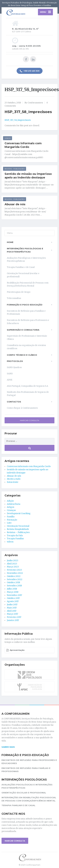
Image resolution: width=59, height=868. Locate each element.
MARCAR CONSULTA (15, 841)
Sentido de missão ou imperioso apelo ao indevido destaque (28, 176)
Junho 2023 (13, 561)
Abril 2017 (12, 611)
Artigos (11, 507)
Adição (10, 501)
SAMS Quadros (14, 367)
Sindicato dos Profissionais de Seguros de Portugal (28, 394)
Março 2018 (13, 592)
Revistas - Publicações (15, 169)
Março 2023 (13, 567)
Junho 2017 (12, 605)
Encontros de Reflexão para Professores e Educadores (28, 322)
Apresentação (15, 650)
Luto (9, 523)
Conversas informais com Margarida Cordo (23, 145)
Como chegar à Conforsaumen (22, 408)
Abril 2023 (12, 564)
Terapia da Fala (15, 536)
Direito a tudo (14, 479)
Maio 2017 (12, 608)
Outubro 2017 (13, 598)
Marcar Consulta (30, 420)
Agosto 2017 (13, 601)
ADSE (10, 380)
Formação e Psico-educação (25, 305)
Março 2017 (12, 614)
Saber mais (8, 747)
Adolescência (14, 504)
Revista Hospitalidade (18, 529)
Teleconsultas (14, 298)
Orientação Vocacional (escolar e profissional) (23, 275)
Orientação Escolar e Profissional (24, 793)
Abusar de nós (15, 204)
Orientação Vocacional (18, 526)
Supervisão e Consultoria (23, 330)
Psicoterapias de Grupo (19, 292)
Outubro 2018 (13, 582)
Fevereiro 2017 (14, 617)
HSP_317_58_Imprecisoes (18, 120)
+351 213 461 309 (30, 71)
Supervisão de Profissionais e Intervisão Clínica (27, 338)
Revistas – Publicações (18, 532)
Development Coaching (19, 513)
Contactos (14, 402)
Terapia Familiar (15, 539)
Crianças (11, 510)
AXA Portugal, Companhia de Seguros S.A (27, 386)
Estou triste (13, 482)
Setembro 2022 (15, 579)
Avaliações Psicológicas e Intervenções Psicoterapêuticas (26, 260)
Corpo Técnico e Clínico (22, 355)
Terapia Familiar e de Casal (21, 267)
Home (10, 242)
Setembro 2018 (14, 586)
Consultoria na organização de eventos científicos (26, 347)
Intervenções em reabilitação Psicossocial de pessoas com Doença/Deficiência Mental (29, 799)
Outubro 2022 (14, 576)
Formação (12, 520)
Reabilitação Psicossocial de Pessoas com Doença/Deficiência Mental (28, 284)
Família (11, 517)
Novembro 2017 (14, 595)
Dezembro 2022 (15, 573)
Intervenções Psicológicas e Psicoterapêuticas (25, 250)
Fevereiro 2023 (14, 570)
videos (8, 138)
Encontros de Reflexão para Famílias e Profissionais (26, 313)
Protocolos (15, 361)
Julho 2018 (12, 589)
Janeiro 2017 (13, 620)
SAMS (10, 374)
